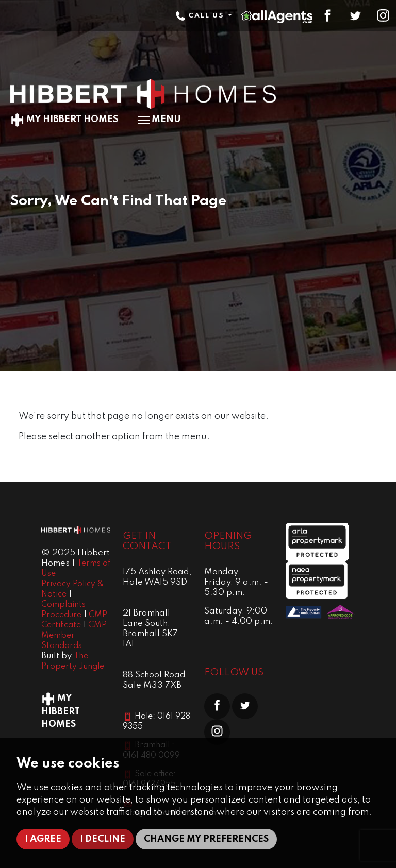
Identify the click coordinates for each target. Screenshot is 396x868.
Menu (160, 120)
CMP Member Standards (74, 636)
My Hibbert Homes (64, 120)
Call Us (201, 16)
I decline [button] (103, 839)
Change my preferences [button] (206, 839)
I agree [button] (43, 839)
